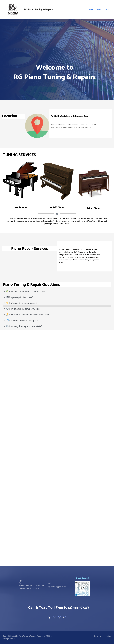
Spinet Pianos (94, 208)
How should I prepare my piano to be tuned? (28, 315)
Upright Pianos (57, 207)
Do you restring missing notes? (22, 303)
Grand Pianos (20, 207)
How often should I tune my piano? (24, 309)
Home (92, 10)
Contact (108, 10)
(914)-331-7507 (77, 608)
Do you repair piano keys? (20, 297)
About (99, 10)
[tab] (57, 292)
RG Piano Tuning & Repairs (39, 10)
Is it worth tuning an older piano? (23, 321)
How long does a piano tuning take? (24, 326)
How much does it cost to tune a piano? (26, 292)
